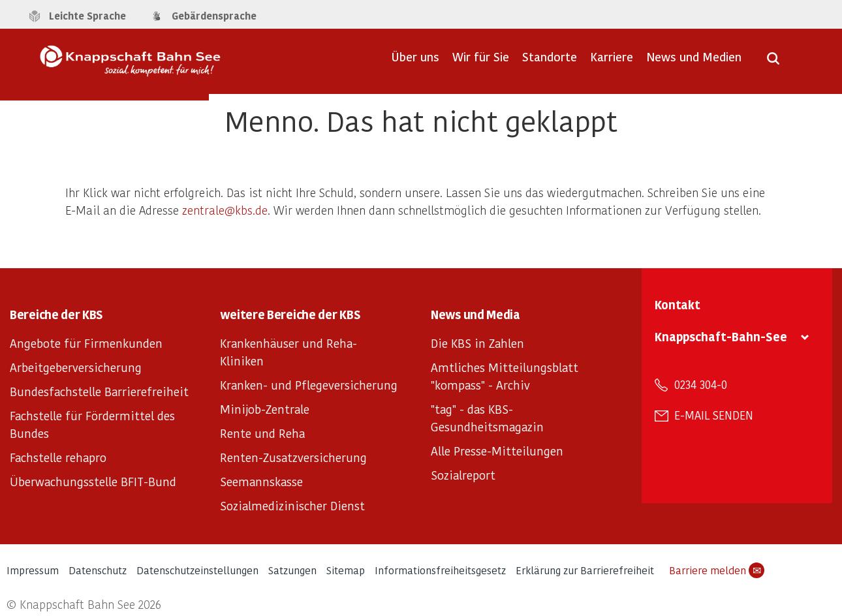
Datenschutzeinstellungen (197, 570)
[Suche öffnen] (773, 63)
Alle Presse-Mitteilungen (497, 451)
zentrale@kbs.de (225, 210)
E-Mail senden (714, 415)
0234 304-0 (701, 384)
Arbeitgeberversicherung (76, 367)
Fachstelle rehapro (58, 457)
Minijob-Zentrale (265, 409)
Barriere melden (717, 570)
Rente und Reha (262, 433)
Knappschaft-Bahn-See (721, 336)
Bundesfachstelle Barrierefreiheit (99, 391)
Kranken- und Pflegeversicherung (309, 385)
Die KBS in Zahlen (477, 343)
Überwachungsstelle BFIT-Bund (93, 481)
